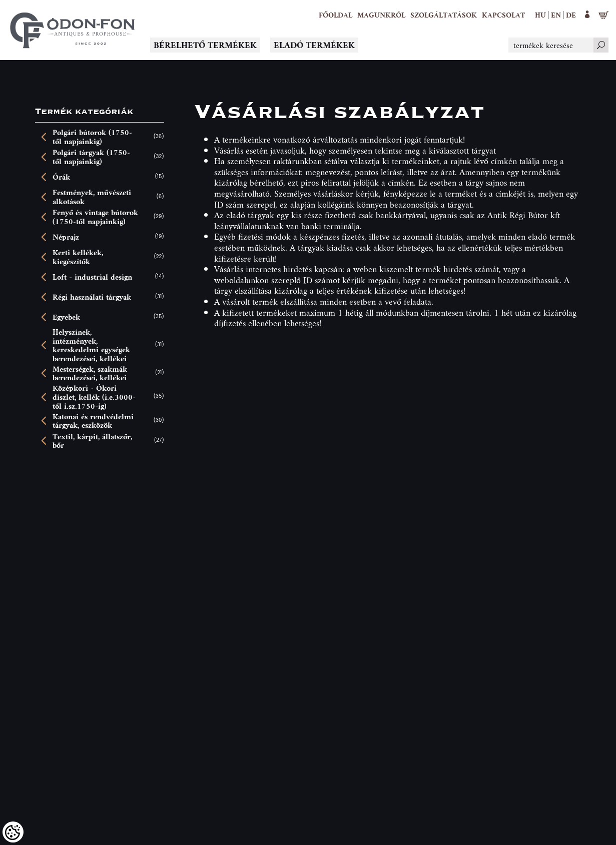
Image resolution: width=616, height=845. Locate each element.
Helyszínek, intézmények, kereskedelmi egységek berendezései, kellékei (91, 345)
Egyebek (66, 317)
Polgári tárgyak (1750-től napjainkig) (91, 157)
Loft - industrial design (92, 277)
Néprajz (66, 237)
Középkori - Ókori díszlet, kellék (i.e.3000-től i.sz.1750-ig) (94, 397)
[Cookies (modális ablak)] (13, 832)
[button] (381, 15)
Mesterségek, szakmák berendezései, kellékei (90, 373)
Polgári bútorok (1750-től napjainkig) (92, 137)
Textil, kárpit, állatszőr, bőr (92, 441)
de (571, 15)
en (556, 15)
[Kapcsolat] (503, 15)
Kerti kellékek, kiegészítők (78, 257)
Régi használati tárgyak (92, 297)
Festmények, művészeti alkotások (92, 197)
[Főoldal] (336, 15)
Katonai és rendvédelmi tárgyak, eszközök (93, 421)
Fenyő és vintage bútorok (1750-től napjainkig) (95, 217)
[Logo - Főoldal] (73, 30)
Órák (61, 177)
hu (540, 15)
